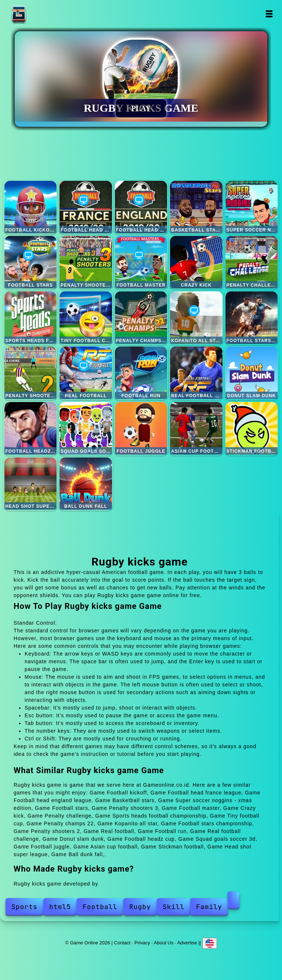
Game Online (42, 14)
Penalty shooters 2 (31, 373)
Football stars (31, 262)
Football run (141, 373)
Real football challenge (196, 373)
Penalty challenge (252, 262)
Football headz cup (31, 428)
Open (269, 14)
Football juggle (141, 428)
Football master (141, 262)
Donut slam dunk (252, 373)
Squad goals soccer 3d (86, 428)
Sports (24, 907)
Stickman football (252, 428)
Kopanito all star (196, 318)
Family (209, 907)
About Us (164, 943)
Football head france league (86, 207)
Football (100, 907)
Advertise (187, 943)
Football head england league (141, 207)
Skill (173, 907)
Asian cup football (196, 428)
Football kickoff (31, 207)
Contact (122, 943)
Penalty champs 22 (141, 318)
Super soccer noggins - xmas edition (252, 207)
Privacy (142, 943)
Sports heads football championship (31, 318)
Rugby (140, 907)
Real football (86, 373)
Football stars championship (252, 318)
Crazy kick (196, 262)
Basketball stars (196, 207)
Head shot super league (31, 484)
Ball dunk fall (86, 484)
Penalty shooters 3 (86, 262)
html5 (60, 907)
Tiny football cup (86, 318)
